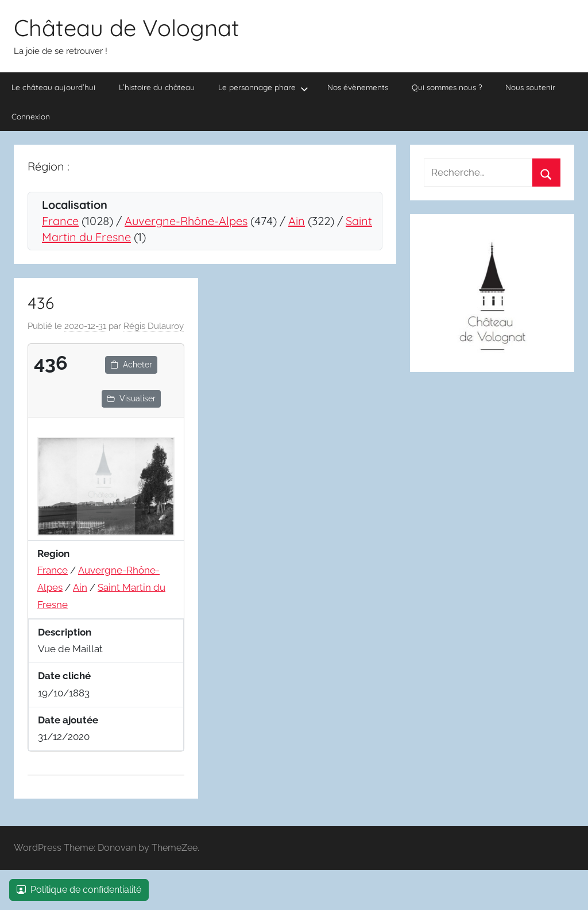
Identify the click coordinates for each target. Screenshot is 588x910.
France (60, 221)
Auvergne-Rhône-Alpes (186, 221)
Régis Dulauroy (154, 326)
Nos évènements (358, 87)
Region (53, 553)
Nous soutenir (530, 87)
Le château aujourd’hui (53, 87)
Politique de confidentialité (79, 890)
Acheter (131, 365)
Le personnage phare (263, 88)
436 (41, 303)
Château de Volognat (127, 28)
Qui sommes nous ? (447, 87)
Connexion (31, 116)
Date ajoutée (68, 720)
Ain (297, 221)
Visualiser (131, 398)
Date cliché (64, 676)
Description (65, 632)
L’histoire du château (157, 87)
